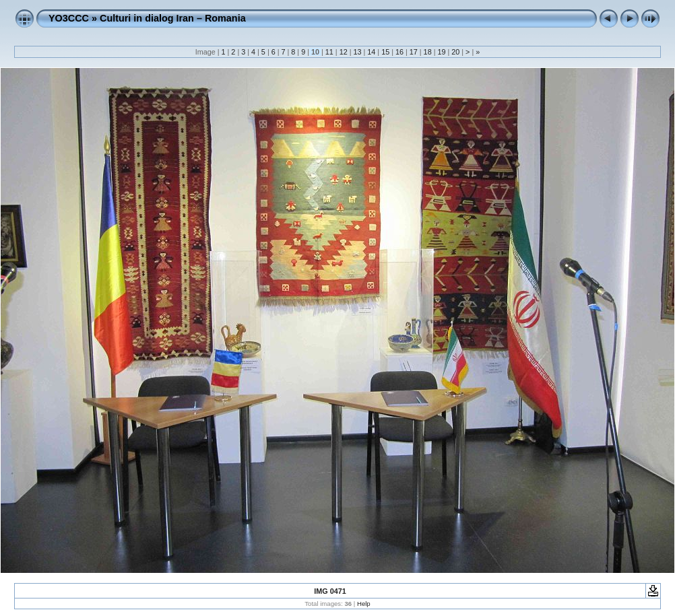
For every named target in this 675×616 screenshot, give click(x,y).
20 (455, 52)
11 (329, 52)
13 (357, 52)
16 (399, 52)
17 (414, 52)
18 (428, 52)
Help (364, 604)
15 (385, 52)
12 (344, 52)
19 (441, 52)
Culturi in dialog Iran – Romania (173, 18)
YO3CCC (69, 18)
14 (371, 52)
